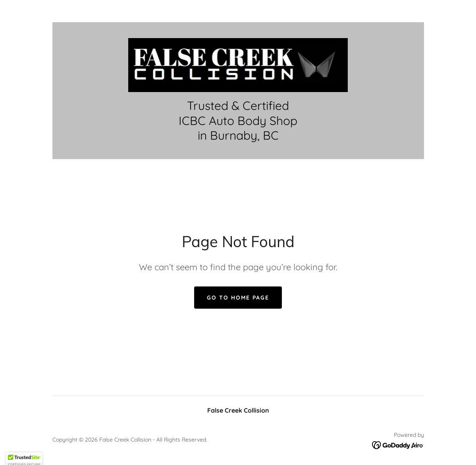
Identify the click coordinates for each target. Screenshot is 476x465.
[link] (238, 64)
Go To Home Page (238, 298)
